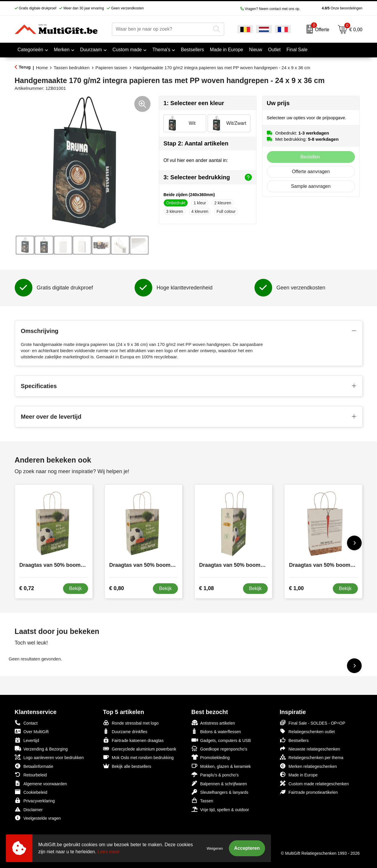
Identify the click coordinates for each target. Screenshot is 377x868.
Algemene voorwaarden (41, 783)
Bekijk (76, 588)
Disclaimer (29, 809)
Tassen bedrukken (72, 68)
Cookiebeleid (31, 792)
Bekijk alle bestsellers (127, 766)
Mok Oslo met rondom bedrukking (138, 757)
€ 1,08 (206, 588)
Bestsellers (294, 740)
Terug (25, 67)
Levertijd (27, 740)
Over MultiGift (32, 731)
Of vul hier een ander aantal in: (196, 160)
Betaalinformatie (34, 766)
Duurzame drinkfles (125, 731)
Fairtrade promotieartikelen (309, 792)
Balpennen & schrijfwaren (219, 783)
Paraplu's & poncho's (215, 775)
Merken (62, 50)
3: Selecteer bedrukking (208, 177)
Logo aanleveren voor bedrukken (49, 757)
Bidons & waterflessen (216, 731)
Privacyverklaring (35, 800)
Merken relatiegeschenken (308, 766)
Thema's (161, 50)
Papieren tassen (111, 68)
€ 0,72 (27, 588)
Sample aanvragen (311, 186)
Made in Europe (299, 775)
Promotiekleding (211, 757)
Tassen (202, 800)
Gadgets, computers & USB (221, 740)
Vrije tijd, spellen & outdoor (220, 809)
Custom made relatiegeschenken (314, 783)
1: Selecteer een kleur (194, 103)
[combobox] (161, 29)
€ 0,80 (117, 588)
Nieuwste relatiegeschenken (310, 749)
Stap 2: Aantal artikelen (196, 143)
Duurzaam (91, 50)
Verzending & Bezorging (41, 749)
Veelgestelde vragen (38, 818)
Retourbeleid (31, 775)
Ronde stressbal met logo (131, 723)
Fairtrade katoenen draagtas (133, 740)
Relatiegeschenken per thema (312, 757)
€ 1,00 (296, 588)
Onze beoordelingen (333, 8)
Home (42, 68)
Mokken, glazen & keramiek (221, 766)
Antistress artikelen (213, 723)
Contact (26, 723)
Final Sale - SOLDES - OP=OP (313, 723)
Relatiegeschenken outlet (307, 731)
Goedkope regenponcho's (219, 749)
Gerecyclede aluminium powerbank (140, 749)
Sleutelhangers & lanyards (220, 792)
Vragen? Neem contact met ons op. (270, 9)
